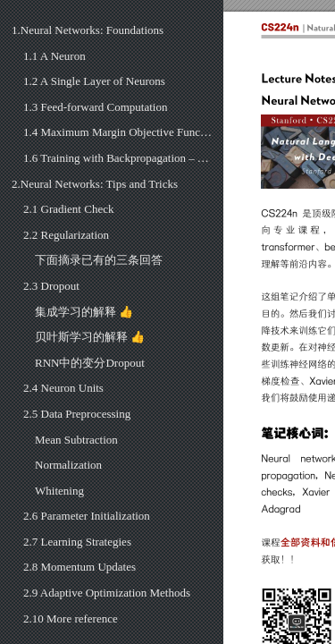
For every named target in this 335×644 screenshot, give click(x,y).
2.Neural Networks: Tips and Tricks (95, 184)
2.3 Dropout (51, 286)
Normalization (68, 465)
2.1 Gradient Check (68, 209)
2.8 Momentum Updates (80, 567)
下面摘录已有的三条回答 (99, 260)
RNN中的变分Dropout (90, 363)
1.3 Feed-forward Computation (95, 107)
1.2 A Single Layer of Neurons (94, 81)
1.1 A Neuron (54, 56)
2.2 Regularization (66, 235)
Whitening (59, 491)
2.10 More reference (71, 619)
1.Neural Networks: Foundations (88, 30)
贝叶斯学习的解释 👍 (90, 337)
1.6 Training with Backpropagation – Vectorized (117, 158)
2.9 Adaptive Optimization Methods (107, 593)
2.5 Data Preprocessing (77, 414)
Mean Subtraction (76, 440)
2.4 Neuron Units (63, 388)
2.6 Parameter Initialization (87, 516)
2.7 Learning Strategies (77, 542)
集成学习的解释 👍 (84, 312)
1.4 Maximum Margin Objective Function (117, 132)
